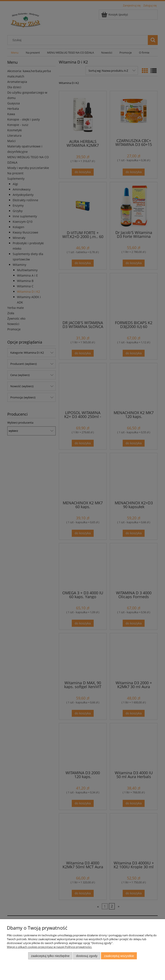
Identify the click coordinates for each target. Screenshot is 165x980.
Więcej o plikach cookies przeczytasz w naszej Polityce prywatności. (49, 947)
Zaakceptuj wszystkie (119, 956)
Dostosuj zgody (87, 956)
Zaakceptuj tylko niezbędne (50, 956)
